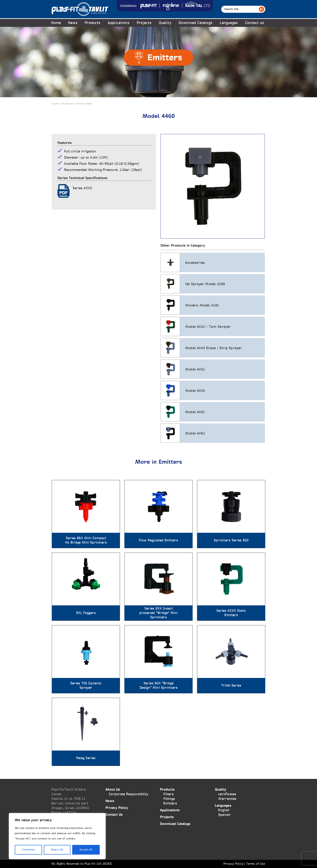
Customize (28, 850)
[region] (57, 836)
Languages (229, 23)
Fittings (169, 799)
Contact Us (114, 815)
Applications (119, 23)
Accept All (86, 850)
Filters (169, 794)
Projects (144, 23)
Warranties (227, 799)
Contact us (254, 23)
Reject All (57, 850)
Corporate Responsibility (128, 794)
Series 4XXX (82, 188)
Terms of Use (256, 864)
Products (93, 23)
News (73, 23)
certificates (227, 794)
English (224, 810)
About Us (113, 790)
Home (56, 23)
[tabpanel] (213, 186)
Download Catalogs (195, 23)
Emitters (170, 803)
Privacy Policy (117, 808)
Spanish (224, 815)
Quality (165, 23)
